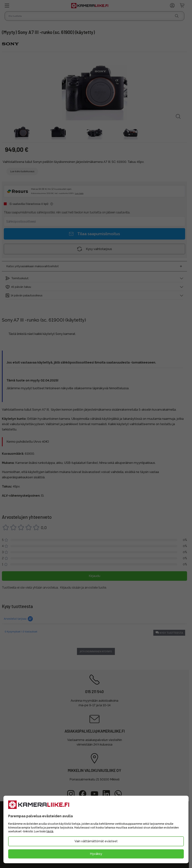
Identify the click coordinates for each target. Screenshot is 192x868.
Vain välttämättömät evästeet (96, 841)
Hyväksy (96, 854)
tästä (50, 831)
